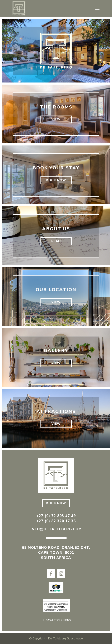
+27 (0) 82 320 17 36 (56, 521)
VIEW (56, 119)
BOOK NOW (56, 180)
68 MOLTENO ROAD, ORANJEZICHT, (56, 548)
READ (56, 241)
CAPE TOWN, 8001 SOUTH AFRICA (56, 555)
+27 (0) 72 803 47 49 (56, 516)
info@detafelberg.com (56, 529)
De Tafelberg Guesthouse (56, 604)
